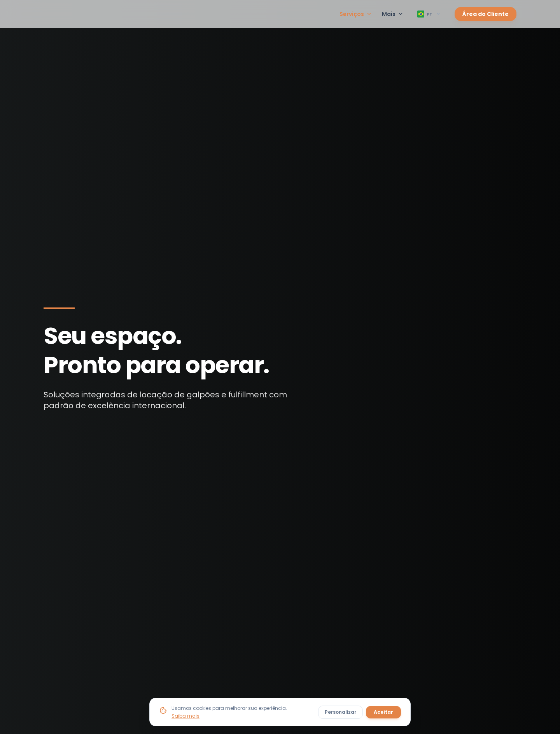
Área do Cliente (486, 14)
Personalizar (340, 712)
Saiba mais (185, 716)
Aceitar (383, 712)
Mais (393, 14)
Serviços (356, 14)
